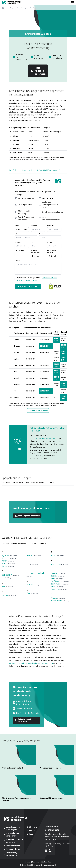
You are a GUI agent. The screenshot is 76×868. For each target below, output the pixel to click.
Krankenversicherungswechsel (42, 438)
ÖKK (15, 372)
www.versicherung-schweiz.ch (45, 865)
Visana (16, 136)
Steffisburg (60, 581)
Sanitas (58, 576)
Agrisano (17, 148)
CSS (15, 391)
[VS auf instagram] (46, 850)
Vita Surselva (61, 601)
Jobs (31, 834)
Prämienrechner (13, 846)
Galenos (17, 384)
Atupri (16, 378)
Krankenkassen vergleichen (13, 834)
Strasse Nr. (18, 242)
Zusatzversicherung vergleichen (15, 841)
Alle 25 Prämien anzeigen (38, 410)
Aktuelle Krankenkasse (36, 251)
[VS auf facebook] (49, 850)
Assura (9, 561)
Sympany (59, 589)
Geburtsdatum (19, 250)
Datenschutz (47, 862)
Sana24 (58, 573)
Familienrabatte (49, 198)
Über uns (33, 827)
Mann (25, 229)
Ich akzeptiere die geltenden (37, 279)
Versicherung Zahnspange (12, 854)
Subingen (24, 8)
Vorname (34, 226)
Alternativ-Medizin (26, 198)
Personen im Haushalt (51, 251)
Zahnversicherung (14, 849)
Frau (18, 229)
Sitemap (28, 862)
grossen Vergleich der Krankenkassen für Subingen (31, 663)
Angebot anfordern (28, 286)
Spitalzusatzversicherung (53, 212)
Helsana (16, 140)
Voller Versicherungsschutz (51, 218)
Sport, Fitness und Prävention (26, 218)
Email (41, 234)
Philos (58, 555)
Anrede (17, 226)
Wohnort (50, 242)
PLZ (32, 242)
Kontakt (33, 830)
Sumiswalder (61, 584)
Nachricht (18, 261)
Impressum (36, 862)
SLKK (57, 578)
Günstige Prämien (26, 205)
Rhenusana (60, 564)
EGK (7, 586)
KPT (32, 564)
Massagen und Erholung (24, 212)
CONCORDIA (18, 153)
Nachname (51, 226)
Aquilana (17, 397)
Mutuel (16, 144)
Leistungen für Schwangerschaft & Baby (50, 205)
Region (12, 8)
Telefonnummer (20, 234)
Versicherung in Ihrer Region (13, 828)
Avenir (8, 566)
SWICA (58, 586)
